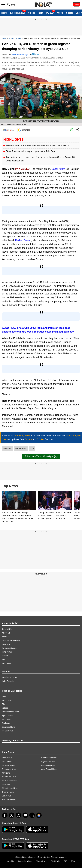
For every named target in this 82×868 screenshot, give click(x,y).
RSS (73, 861)
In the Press (7, 644)
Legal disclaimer (25, 861)
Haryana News (8, 765)
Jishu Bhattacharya (20, 55)
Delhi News (7, 762)
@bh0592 (36, 54)
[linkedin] (32, 815)
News (4, 38)
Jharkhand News (9, 769)
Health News (7, 731)
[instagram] (18, 815)
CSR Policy (56, 861)
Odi (32, 448)
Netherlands (21, 448)
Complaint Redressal (11, 640)
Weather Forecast (10, 677)
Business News (9, 727)
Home (4, 13)
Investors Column (9, 648)
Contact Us (7, 629)
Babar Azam (58, 169)
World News (7, 700)
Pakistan (7, 448)
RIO (66, 861)
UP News (6, 784)
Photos (5, 704)
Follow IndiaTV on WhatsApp (41, 456)
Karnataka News (9, 800)
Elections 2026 (18, 13)
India (40, 13)
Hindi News (7, 652)
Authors (5, 660)
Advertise (6, 637)
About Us (6, 633)
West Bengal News (49, 769)
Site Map (11, 861)
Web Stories (7, 663)
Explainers (6, 723)
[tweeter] (12, 815)
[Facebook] (5, 815)
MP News (6, 773)
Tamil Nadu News (9, 781)
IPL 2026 (50, 13)
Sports (70, 13)
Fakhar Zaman (23, 240)
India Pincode (8, 681)
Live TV (5, 656)
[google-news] (39, 815)
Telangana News (48, 765)
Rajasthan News (48, 762)
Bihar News (7, 758)
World (60, 13)
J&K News (6, 796)
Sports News (7, 716)
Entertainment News (11, 712)
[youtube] (25, 815)
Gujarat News (8, 792)
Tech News (7, 719)
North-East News (9, 777)
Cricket (19, 38)
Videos (32, 13)
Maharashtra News (49, 758)
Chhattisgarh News (10, 788)
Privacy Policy (41, 861)
